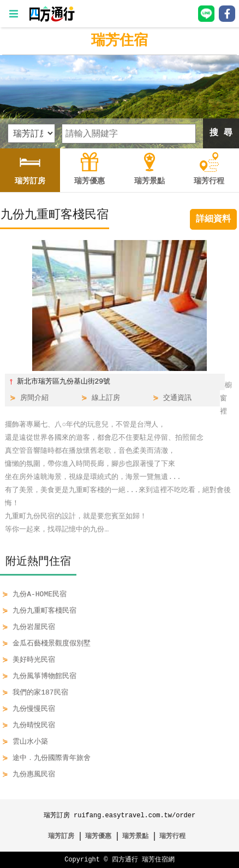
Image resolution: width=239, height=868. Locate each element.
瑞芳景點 (135, 836)
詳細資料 (213, 219)
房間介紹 (34, 398)
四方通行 (125, 860)
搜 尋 (221, 133)
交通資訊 (177, 398)
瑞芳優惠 (98, 836)
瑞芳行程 (172, 836)
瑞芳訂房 (61, 836)
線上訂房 (106, 398)
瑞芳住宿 (119, 41)
